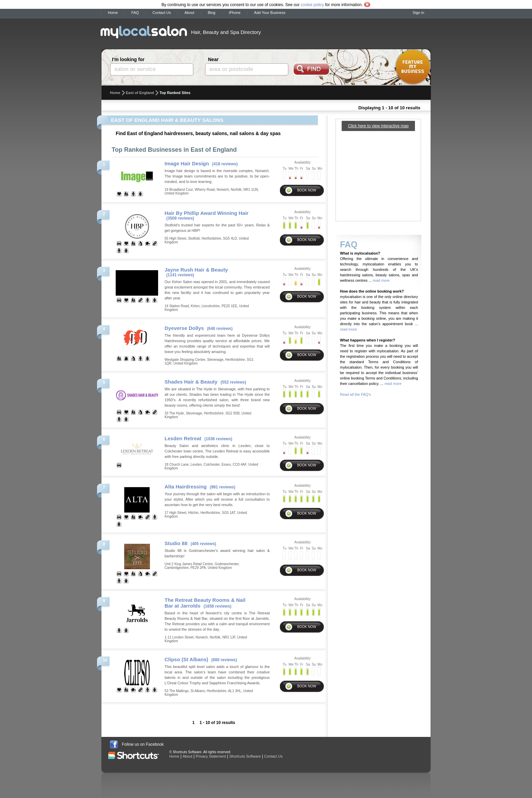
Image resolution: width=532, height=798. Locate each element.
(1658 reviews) (217, 606)
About (189, 13)
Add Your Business (270, 13)
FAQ (135, 13)
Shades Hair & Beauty (191, 382)
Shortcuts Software (245, 756)
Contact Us (161, 13)
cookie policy (312, 5)
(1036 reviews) (218, 439)
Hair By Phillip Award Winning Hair (206, 213)
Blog (212, 13)
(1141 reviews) (180, 275)
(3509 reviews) (180, 218)
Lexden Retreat (183, 438)
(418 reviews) (225, 164)
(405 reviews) (203, 544)
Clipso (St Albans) (186, 659)
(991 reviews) (222, 487)
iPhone (235, 13)
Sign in (418, 13)
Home (113, 13)
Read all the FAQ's (355, 394)
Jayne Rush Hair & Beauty (196, 270)
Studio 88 (176, 543)
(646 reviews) (220, 329)
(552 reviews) (233, 382)
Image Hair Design (187, 163)
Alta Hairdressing (186, 487)
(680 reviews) (224, 660)
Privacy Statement (211, 756)
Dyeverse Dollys (184, 328)
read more (381, 280)
